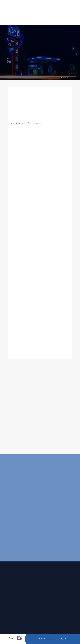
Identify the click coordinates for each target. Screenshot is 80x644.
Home (62, 77)
